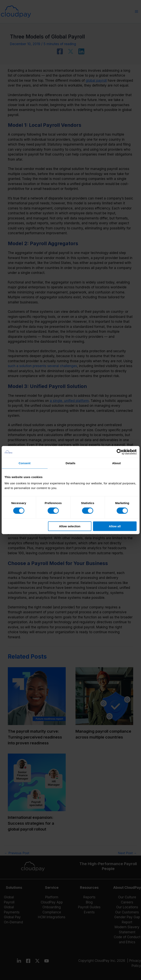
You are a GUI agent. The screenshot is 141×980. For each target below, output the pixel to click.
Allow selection (70, 526)
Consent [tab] (25, 463)
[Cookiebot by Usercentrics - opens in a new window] (119, 452)
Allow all (115, 526)
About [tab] (117, 463)
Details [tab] (71, 463)
